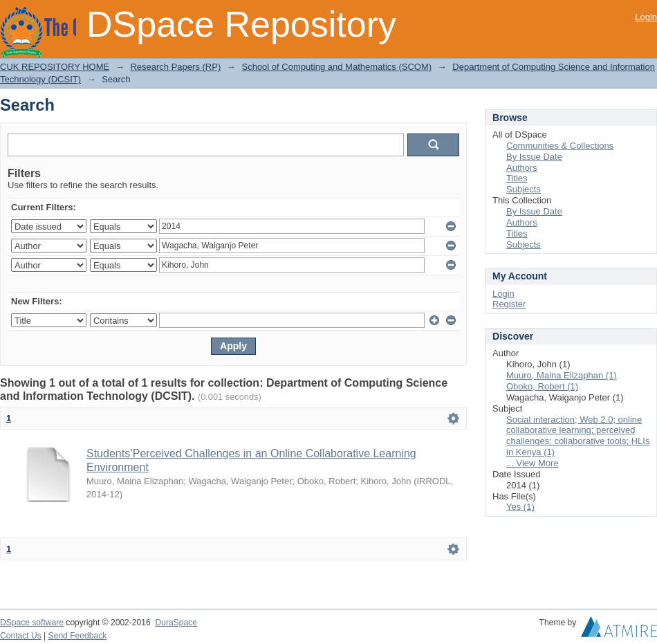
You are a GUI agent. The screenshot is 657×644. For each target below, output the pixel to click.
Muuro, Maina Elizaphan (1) (562, 375)
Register (509, 304)
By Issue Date (534, 157)
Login (646, 17)
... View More (533, 463)
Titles (517, 178)
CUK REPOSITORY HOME (55, 67)
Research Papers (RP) (175, 67)
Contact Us (21, 636)
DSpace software (32, 623)
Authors (522, 168)
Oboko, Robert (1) (542, 386)
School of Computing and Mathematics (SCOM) (336, 67)
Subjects (524, 189)
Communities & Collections (560, 146)
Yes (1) (520, 507)
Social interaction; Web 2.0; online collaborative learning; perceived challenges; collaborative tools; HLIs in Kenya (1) (578, 436)
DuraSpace (176, 623)
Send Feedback (78, 636)
